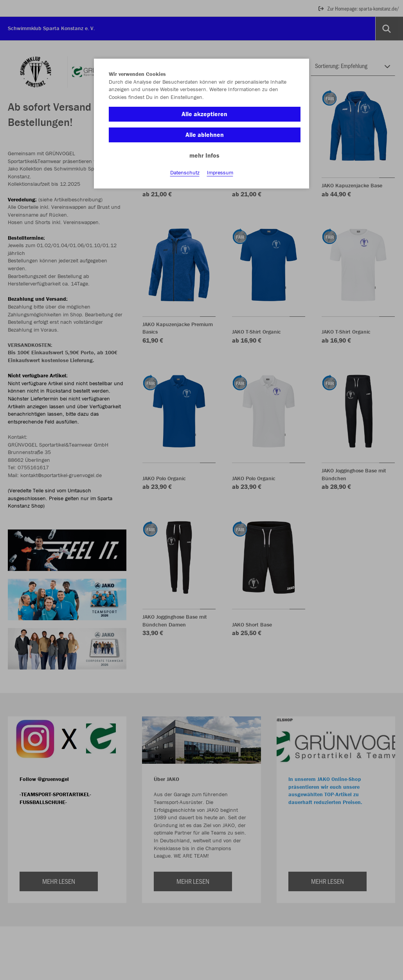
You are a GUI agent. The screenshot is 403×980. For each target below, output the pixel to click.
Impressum (220, 172)
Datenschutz (185, 172)
